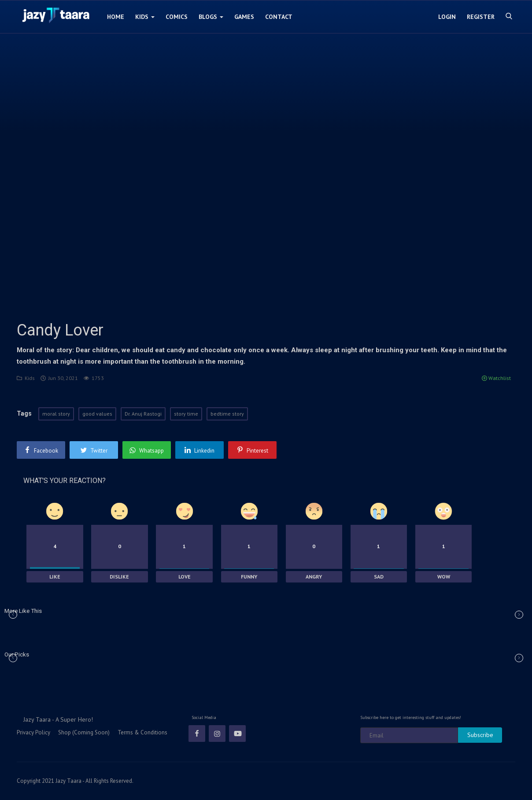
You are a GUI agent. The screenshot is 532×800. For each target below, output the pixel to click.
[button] (519, 615)
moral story (56, 414)
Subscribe (480, 735)
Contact (279, 17)
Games (244, 17)
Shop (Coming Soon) (84, 732)
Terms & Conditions (142, 732)
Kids (145, 17)
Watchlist (496, 378)
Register (481, 17)
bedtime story (227, 414)
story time (186, 414)
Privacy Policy (33, 732)
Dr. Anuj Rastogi (143, 414)
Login (447, 17)
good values (97, 414)
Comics (177, 17)
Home (116, 17)
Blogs (211, 17)
